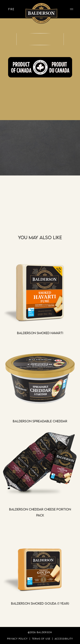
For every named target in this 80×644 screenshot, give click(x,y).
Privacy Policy (17, 639)
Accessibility (64, 639)
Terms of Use (41, 639)
